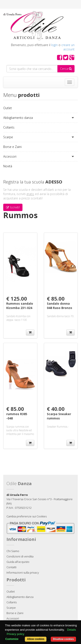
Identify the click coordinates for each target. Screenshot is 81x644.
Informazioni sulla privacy (23, 573)
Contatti (11, 567)
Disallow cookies (63, 639)
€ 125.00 (17, 299)
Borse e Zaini (12, 147)
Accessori (10, 156)
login (54, 45)
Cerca (66, 69)
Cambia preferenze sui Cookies (27, 516)
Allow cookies (36, 639)
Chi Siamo (13, 551)
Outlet (8, 108)
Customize (12, 639)
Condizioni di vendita (20, 556)
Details (72, 630)
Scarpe (8, 137)
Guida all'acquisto (18, 562)
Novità (8, 166)
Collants (9, 127)
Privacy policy (15, 634)
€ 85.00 (56, 299)
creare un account (68, 47)
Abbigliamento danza (18, 118)
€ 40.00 (56, 409)
